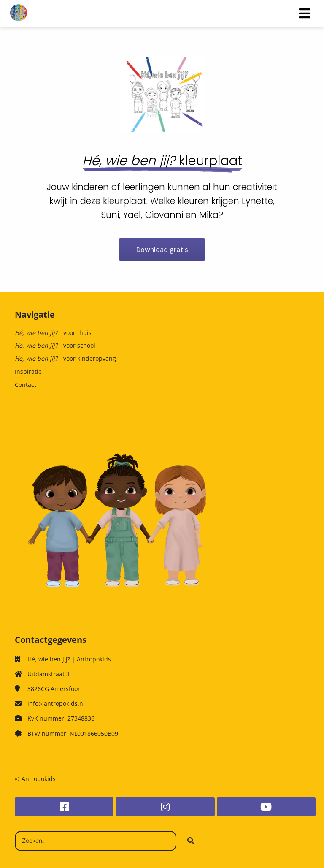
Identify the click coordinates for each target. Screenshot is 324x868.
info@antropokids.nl (56, 703)
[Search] (191, 841)
